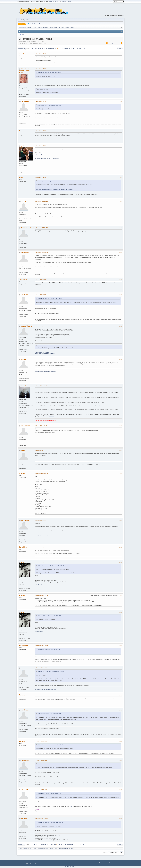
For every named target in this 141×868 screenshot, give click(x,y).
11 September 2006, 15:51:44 (42, 201)
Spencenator (25, 426)
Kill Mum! (24, 819)
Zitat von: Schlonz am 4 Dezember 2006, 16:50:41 (49, 714)
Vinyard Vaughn (26, 326)
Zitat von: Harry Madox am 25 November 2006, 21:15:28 (51, 566)
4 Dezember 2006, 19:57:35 (41, 790)
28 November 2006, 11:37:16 (41, 595)
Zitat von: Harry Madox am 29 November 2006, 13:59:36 (51, 672)
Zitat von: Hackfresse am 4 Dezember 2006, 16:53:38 (50, 745)
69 (73, 49)
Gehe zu (105, 852)
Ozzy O (23, 201)
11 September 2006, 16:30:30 (42, 253)
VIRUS (23, 451)
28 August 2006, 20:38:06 (41, 54)
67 (70, 49)
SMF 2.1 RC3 (19, 862)
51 (39, 49)
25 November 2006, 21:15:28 (41, 547)
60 (56, 49)
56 (48, 49)
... (34, 49)
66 (68, 49)
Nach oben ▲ (121, 862)
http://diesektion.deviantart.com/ (43, 536)
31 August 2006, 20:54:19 (41, 146)
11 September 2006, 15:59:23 (42, 228)
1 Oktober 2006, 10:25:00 (41, 280)
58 (52, 49)
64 (64, 49)
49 (35, 49)
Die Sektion (25, 520)
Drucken (120, 49)
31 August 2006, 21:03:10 (41, 177)
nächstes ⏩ (119, 43)
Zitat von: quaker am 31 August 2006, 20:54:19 (49, 181)
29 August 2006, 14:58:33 (41, 69)
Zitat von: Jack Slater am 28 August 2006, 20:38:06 (50, 73)
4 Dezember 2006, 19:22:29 (41, 760)
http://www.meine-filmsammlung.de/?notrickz (46, 372)
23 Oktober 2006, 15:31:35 (41, 326)
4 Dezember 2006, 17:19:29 (41, 741)
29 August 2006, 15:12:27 (41, 101)
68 (72, 49)
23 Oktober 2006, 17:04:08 (41, 359)
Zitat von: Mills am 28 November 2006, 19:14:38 (49, 649)
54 (45, 49)
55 (46, 49)
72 (79, 49)
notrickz (24, 359)
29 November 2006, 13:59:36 (41, 645)
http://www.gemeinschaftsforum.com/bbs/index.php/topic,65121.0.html (54, 154)
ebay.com (51, 416)
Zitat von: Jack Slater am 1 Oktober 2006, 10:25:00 (50, 298)
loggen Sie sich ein (54, 1)
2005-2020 (74, 867)
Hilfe (101, 862)
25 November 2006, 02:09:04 (41, 520)
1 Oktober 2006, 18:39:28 (41, 295)
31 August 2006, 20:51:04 (41, 131)
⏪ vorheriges (110, 43)
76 (84, 49)
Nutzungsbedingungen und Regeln (110, 862)
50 (37, 49)
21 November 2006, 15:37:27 (41, 451)
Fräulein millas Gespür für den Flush (25, 71)
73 (81, 49)
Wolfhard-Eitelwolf (27, 228)
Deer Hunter (25, 790)
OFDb (23, 35)
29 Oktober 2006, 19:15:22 (41, 386)
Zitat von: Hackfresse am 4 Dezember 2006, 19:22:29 (50, 822)
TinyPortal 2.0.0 (68, 867)
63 (62, 49)
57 (50, 49)
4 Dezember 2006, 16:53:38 (41, 710)
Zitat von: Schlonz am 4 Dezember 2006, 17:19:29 (49, 764)
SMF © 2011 (26, 862)
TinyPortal (97, 862)
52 (41, 49)
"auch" (71, 806)
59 (54, 49)
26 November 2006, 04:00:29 (41, 562)
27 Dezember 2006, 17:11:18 (41, 819)
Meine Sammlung (39, 585)
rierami (23, 386)
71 (77, 49)
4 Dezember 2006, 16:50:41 (41, 695)
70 (75, 49)
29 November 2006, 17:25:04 (41, 668)
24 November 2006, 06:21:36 (41, 473)
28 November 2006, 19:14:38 (41, 612)
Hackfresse (25, 101)
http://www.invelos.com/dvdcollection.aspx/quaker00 (47, 159)
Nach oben (21, 845)
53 (43, 49)
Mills (22, 562)
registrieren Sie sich (67, 1)
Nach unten (22, 49)
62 (60, 49)
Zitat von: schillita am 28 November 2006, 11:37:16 (49, 616)
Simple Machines (33, 862)
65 (66, 49)
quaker (23, 146)
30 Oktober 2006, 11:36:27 (41, 426)
